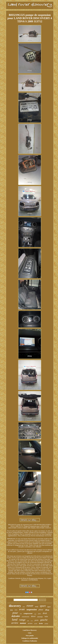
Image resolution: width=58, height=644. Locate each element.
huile (46, 617)
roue (35, 614)
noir (28, 621)
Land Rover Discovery (30, 630)
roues (32, 621)
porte (37, 620)
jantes (39, 614)
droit (45, 613)
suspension (32, 610)
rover (30, 606)
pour (15, 613)
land (15, 619)
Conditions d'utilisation (30, 641)
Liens (30, 633)
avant (22, 609)
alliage (47, 610)
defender (16, 616)
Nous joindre (30, 636)
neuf (37, 606)
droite (41, 623)
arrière (15, 623)
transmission (26, 617)
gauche (44, 620)
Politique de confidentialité (30, 638)
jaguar (49, 607)
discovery (15, 606)
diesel (33, 616)
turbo (36, 624)
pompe (46, 624)
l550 (21, 614)
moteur (23, 623)
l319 (16, 610)
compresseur (28, 613)
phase (41, 610)
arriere (30, 623)
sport (43, 606)
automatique (40, 617)
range (22, 620)
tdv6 (24, 607)
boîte (12, 610)
